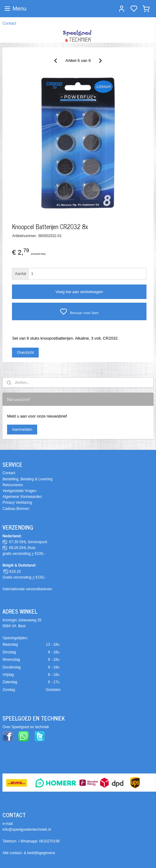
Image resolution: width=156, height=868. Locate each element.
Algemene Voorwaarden (22, 497)
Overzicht (25, 352)
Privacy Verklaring (17, 503)
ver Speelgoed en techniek (27, 727)
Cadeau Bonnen (16, 509)
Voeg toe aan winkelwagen (79, 292)
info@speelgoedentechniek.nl (27, 830)
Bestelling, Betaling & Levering (27, 479)
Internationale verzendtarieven (27, 589)
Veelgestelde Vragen (19, 491)
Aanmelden (22, 429)
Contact (9, 23)
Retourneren (13, 485)
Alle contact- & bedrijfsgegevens (29, 853)
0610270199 (50, 841)
